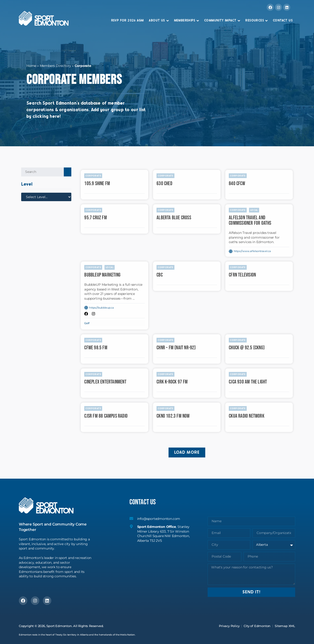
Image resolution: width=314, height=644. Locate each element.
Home (31, 66)
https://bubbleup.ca (101, 308)
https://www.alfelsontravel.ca (252, 251)
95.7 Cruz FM (95, 218)
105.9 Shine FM (97, 184)
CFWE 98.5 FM (96, 348)
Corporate (93, 176)
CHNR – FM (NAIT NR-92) (176, 348)
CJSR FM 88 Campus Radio (106, 416)
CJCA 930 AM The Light (248, 382)
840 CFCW (237, 184)
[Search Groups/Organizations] (42, 172)
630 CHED (164, 184)
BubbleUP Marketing (102, 275)
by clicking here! (23, 116)
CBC (160, 275)
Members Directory (56, 66)
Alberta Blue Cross (174, 218)
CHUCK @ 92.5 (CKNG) (247, 348)
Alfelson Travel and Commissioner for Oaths (250, 220)
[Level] (46, 197)
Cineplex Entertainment (105, 382)
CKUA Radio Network (247, 416)
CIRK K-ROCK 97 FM (172, 382)
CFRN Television (242, 275)
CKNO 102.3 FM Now (173, 416)
